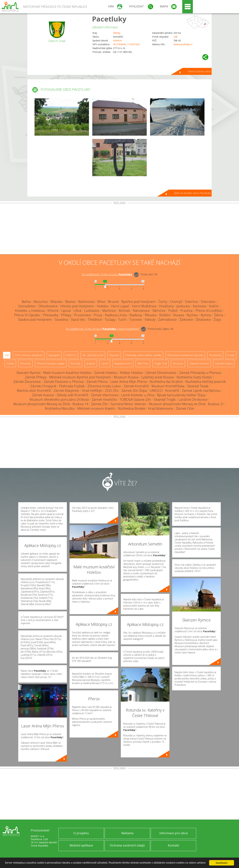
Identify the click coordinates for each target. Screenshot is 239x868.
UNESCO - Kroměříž (164, 391)
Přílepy (66, 315)
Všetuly (150, 319)
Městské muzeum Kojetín (96, 408)
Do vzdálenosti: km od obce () (102, 329)
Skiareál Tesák (198, 386)
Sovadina (61, 319)
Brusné (113, 302)
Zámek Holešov (106, 373)
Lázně (105, 363)
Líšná (77, 311)
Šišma (219, 315)
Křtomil (53, 311)
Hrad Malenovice (160, 408)
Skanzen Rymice (28, 373)
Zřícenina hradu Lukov (104, 386)
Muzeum (178, 363)
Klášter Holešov (131, 373)
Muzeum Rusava (126, 377)
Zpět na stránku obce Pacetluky (192, 193)
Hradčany (166, 306)
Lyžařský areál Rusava (158, 377)
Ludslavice (92, 311)
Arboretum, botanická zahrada (185, 355)
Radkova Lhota (116, 315)
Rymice (206, 315)
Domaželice (27, 306)
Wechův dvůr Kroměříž (34, 391)
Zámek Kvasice (43, 395)
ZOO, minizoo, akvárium (29, 355)
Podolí (173, 311)
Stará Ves (78, 319)
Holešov (117, 40)
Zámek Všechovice (105, 395)
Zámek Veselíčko (104, 399)
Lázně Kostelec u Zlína (138, 395)
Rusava (179, 315)
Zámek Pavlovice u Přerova (64, 382)
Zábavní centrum (199, 363)
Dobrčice (191, 302)
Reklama (127, 833)
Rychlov (192, 315)
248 (175, 37)
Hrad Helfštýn (92, 391)
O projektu (81, 833)
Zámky (10, 363)
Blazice (70, 302)
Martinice (109, 311)
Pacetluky (109, 19)
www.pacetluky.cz (183, 44)
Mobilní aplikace (81, 845)
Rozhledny (215, 355)
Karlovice (199, 306)
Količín (214, 306)
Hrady (231, 355)
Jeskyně (91, 363)
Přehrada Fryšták (72, 386)
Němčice (159, 311)
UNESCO (71, 355)
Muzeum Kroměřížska (168, 386)
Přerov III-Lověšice (209, 311)
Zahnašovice (167, 319)
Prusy (98, 315)
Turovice (136, 319)
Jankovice (183, 306)
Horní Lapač (120, 306)
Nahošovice (141, 311)
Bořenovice (86, 302)
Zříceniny (25, 363)
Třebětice (95, 319)
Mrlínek (124, 311)
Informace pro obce (174, 833)
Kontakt (174, 845)
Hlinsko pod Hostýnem (77, 306)
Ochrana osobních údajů (127, 845)
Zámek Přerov (97, 382)
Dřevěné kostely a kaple (51, 363)
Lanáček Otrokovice (193, 399)
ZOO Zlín (112, 391)
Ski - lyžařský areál (93, 355)
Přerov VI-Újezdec (27, 315)
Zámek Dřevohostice (161, 373)
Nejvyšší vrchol (123, 363)
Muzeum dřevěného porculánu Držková (59, 399)
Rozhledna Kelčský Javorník (206, 382)
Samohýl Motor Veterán (128, 404)
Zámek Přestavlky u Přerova (200, 373)
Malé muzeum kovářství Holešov (67, 373)
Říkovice (151, 315)
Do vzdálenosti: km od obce (107, 274)
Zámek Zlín (99, 404)
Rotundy (75, 363)
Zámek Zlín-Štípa (134, 391)
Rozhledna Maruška (60, 408)
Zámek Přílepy (36, 377)
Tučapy (110, 319)
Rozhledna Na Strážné (166, 382)
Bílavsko (57, 302)
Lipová (66, 311)
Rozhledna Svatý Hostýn (194, 377)
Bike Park (143, 363)
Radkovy (136, 315)
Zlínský (117, 33)
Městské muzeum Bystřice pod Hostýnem (80, 377)
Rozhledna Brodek (132, 408)
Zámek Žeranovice (27, 382)
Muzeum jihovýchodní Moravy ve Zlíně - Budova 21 (186, 404)
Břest (101, 302)
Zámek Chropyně (43, 386)
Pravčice (187, 311)
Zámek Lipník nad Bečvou (201, 391)
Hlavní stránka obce (199, 71)
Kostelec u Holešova (30, 311)
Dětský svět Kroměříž (72, 395)
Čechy (163, 302)
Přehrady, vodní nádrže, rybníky (143, 355)
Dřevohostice (48, 306)
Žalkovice (186, 319)
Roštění (165, 315)
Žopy (217, 319)
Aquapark (54, 355)
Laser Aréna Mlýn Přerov (129, 382)
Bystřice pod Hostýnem (139, 302)
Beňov (26, 302)
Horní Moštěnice (144, 306)
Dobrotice (208, 302)
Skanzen (114, 355)
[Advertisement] (119, 229)
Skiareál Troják (165, 399)
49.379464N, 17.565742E (126, 44)
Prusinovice (83, 315)
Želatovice (203, 319)
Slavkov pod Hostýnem (35, 319)
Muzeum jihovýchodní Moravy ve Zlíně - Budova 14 (51, 404)
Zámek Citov (185, 408)
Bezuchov (41, 302)
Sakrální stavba (224, 363)
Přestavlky (51, 315)
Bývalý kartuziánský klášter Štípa (181, 395)
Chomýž (176, 302)
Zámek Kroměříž (136, 386)
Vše (7, 355)
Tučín (122, 319)
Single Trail (161, 363)
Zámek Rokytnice (66, 391)
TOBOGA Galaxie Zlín (135, 399)
